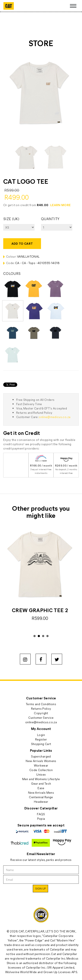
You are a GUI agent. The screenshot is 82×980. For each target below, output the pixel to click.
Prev (9, 580)
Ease (41, 788)
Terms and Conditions (41, 704)
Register (41, 739)
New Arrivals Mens (41, 793)
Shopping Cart (41, 744)
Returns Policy (41, 709)
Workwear (41, 765)
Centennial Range (41, 797)
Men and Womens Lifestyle (41, 779)
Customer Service (41, 718)
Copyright (41, 713)
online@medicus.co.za (55, 417)
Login (41, 735)
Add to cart (22, 243)
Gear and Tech (41, 783)
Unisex (41, 774)
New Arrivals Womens (41, 761)
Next (73, 580)
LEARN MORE (61, 205)
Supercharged (41, 756)
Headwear (41, 802)
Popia (41, 819)
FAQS (41, 814)
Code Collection (41, 770)
